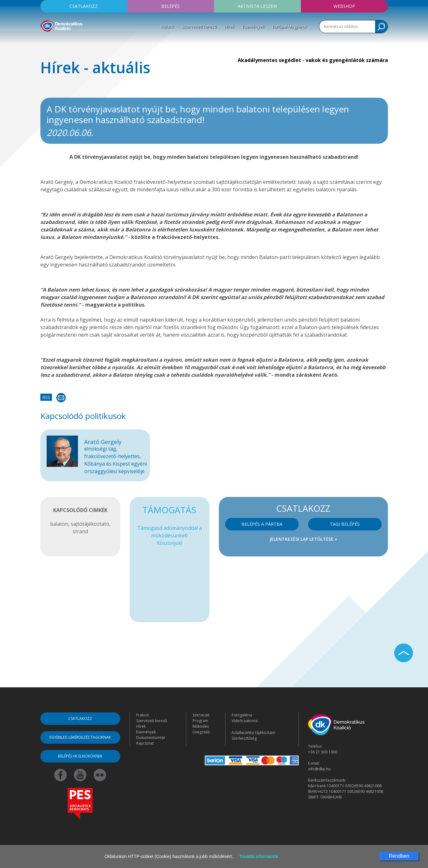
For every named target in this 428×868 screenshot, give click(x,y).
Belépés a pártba (262, 524)
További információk (259, 856)
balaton (59, 524)
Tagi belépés (345, 524)
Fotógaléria (242, 715)
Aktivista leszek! (257, 6)
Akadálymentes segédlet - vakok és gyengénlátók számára (313, 60)
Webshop (344, 6)
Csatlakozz (84, 6)
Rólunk (168, 27)
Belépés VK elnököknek (80, 756)
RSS (46, 397)
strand (80, 531)
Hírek (229, 27)
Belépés (170, 6)
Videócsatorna (245, 721)
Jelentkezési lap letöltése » (303, 539)
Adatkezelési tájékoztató (253, 733)
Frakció (143, 715)
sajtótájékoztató (90, 524)
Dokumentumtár (151, 738)
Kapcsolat (145, 743)
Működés (201, 726)
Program (200, 721)
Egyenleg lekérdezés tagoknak (80, 737)
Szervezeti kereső (199, 27)
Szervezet (201, 715)
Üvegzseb (201, 732)
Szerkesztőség (244, 738)
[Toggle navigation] (44, 41)
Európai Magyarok (290, 27)
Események (253, 27)
